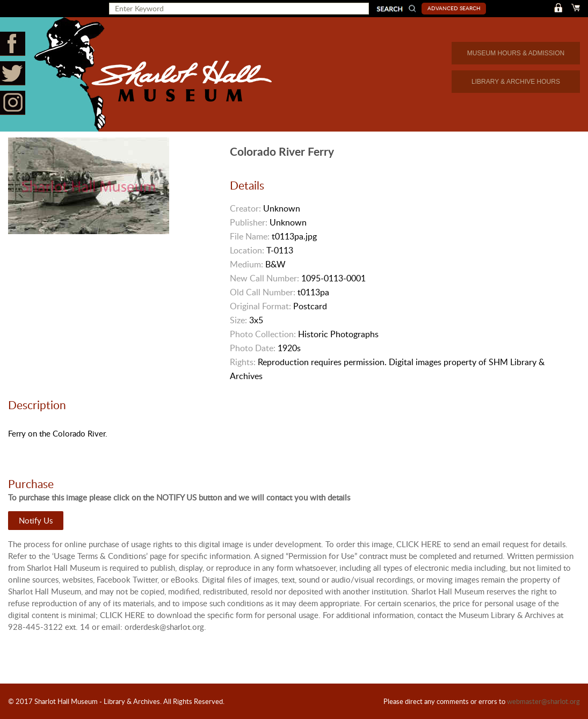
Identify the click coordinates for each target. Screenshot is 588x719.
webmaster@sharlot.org (543, 701)
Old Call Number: (263, 292)
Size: (238, 320)
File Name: (250, 236)
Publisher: (249, 222)
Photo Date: (253, 348)
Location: (247, 250)
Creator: (245, 208)
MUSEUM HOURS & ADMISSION (516, 53)
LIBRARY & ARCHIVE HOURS (516, 82)
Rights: (243, 362)
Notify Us (36, 520)
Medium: (246, 264)
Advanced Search (454, 8)
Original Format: (260, 306)
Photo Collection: (263, 334)
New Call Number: (264, 278)
